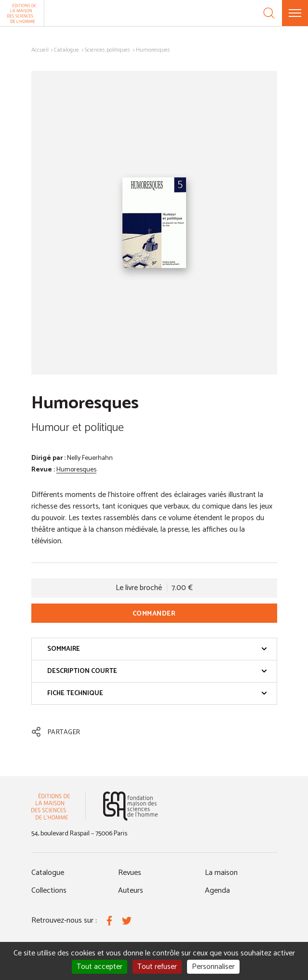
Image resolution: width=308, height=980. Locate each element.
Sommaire (157, 649)
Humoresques (76, 470)
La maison (221, 873)
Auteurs (131, 891)
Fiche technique (157, 693)
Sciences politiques (107, 50)
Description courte (157, 671)
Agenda (217, 891)
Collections (49, 891)
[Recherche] (269, 13)
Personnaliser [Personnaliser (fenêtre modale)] (213, 967)
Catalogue (67, 50)
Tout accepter (100, 967)
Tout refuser (157, 967)
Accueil (40, 50)
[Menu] (295, 13)
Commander (154, 614)
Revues (130, 873)
